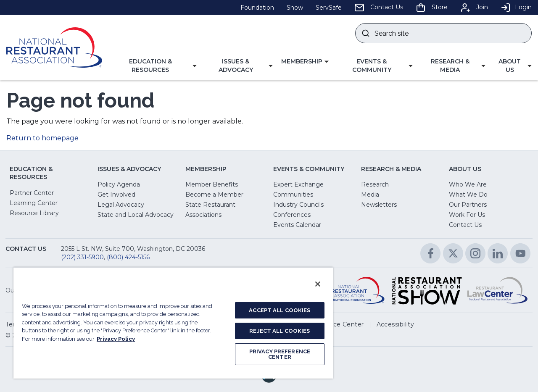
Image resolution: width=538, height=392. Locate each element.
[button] (154, 66)
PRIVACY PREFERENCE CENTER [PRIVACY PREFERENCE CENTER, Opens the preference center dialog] (280, 354)
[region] (173, 323)
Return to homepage (42, 138)
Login (516, 7)
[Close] (318, 284)
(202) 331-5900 (82, 257)
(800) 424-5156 (128, 257)
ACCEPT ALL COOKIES (280, 310)
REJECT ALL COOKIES (280, 331)
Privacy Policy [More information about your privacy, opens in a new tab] (116, 339)
